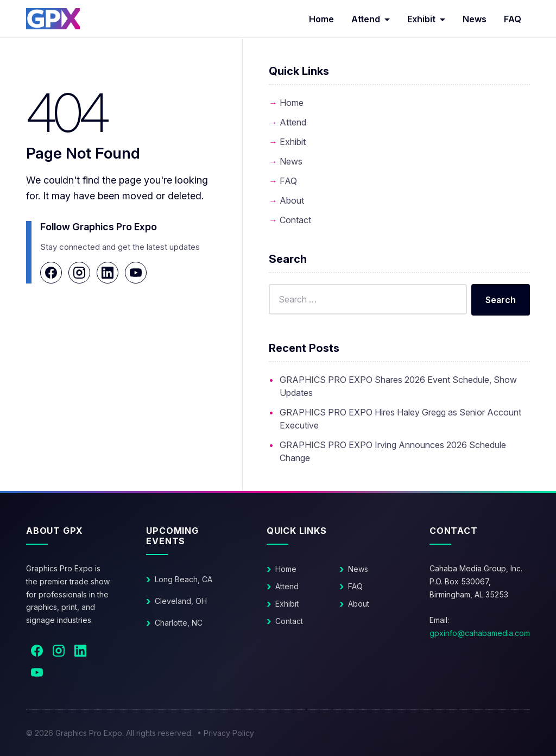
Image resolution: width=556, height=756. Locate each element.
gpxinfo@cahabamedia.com (480, 633)
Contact (295, 220)
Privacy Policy (229, 733)
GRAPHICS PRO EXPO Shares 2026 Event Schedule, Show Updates (398, 386)
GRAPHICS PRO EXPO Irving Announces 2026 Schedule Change (393, 451)
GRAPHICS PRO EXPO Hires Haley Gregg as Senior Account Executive (400, 419)
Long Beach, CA (184, 579)
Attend (366, 19)
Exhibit (421, 19)
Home (321, 19)
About (292, 200)
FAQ (513, 19)
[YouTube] (136, 273)
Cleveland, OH (181, 601)
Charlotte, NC (179, 623)
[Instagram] (79, 273)
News (475, 19)
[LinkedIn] (108, 273)
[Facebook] (51, 273)
